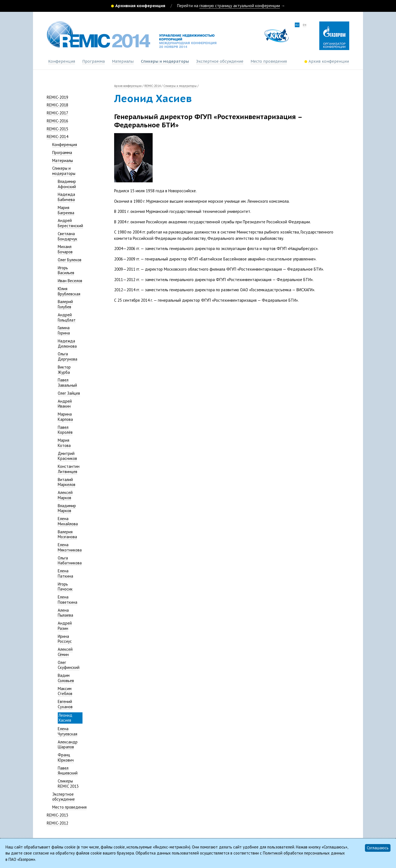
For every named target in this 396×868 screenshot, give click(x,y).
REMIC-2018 (57, 105)
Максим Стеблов (65, 691)
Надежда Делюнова (67, 344)
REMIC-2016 (57, 121)
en (305, 25)
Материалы (123, 61)
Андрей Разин (65, 626)
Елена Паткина (65, 573)
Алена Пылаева (65, 613)
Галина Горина (64, 330)
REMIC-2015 (57, 129)
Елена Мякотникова (70, 547)
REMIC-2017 (57, 113)
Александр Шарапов (68, 745)
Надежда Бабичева (66, 197)
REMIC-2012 (57, 823)
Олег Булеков (70, 260)
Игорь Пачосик (65, 587)
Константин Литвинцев (69, 469)
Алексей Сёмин (65, 652)
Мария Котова (64, 443)
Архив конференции (128, 86)
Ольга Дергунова (68, 356)
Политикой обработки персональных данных (304, 853)
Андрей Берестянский (70, 223)
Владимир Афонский (67, 184)
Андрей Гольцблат (67, 317)
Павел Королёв (65, 430)
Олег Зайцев (69, 393)
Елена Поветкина (68, 600)
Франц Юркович (66, 757)
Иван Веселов (70, 281)
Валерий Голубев (65, 304)
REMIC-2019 (57, 97)
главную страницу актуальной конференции (240, 6)
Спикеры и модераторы (165, 61)
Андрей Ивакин (65, 404)
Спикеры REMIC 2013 (68, 784)
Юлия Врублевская (69, 291)
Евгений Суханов (65, 704)
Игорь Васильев (66, 270)
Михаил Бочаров (65, 249)
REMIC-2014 (57, 137)
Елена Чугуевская (68, 731)
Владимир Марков (67, 508)
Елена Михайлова (68, 521)
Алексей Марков (65, 495)
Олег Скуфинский (69, 665)
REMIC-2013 (57, 815)
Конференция (62, 61)
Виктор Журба (64, 370)
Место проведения (269, 61)
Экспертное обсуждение (220, 61)
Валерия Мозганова (67, 534)
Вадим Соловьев (66, 678)
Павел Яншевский (68, 771)
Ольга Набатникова (70, 561)
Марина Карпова (65, 417)
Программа (94, 61)
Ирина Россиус (65, 639)
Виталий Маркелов (67, 482)
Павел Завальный (67, 383)
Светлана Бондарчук (68, 236)
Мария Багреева (66, 210)
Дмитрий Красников (67, 456)
